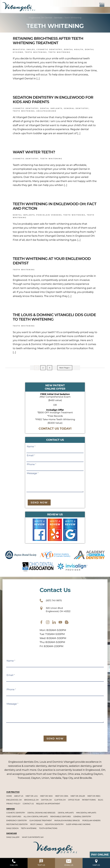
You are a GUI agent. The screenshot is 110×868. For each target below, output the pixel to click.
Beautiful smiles (24, 49)
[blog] (67, 622)
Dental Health (74, 49)
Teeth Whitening (36, 52)
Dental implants (51, 108)
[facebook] (41, 622)
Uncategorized (46, 111)
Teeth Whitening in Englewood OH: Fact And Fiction (55, 206)
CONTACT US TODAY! (55, 429)
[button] (102, 6)
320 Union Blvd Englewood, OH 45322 (55, 610)
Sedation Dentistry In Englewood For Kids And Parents (53, 100)
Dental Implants (24, 215)
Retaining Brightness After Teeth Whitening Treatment (48, 41)
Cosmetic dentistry (49, 49)
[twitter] (54, 622)
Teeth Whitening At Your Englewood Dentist (52, 261)
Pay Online (100, 855)
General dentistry (76, 108)
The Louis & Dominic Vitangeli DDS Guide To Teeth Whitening (54, 317)
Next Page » (65, 368)
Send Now (39, 503)
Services (58, 18)
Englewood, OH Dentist (40, 18)
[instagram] (48, 622)
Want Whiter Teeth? (34, 152)
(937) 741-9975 (51, 601)
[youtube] (60, 622)
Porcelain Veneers (49, 215)
